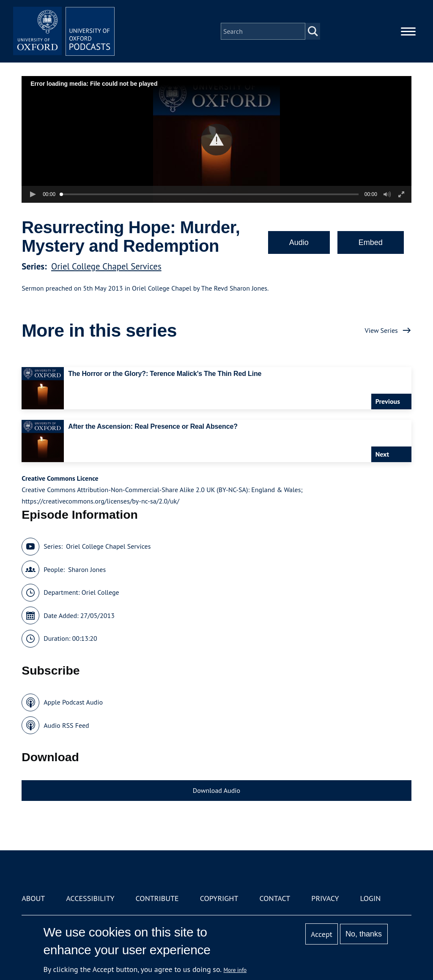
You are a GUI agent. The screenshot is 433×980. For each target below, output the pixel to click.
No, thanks (364, 934)
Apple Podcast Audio (73, 702)
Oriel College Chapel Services (106, 266)
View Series (381, 330)
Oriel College (100, 592)
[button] (217, 140)
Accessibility (90, 898)
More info (235, 970)
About (33, 898)
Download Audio (216, 790)
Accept (322, 934)
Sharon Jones (87, 569)
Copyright (219, 898)
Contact (275, 898)
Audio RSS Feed (66, 725)
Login (371, 898)
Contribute (157, 898)
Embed (371, 242)
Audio (299, 242)
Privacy (325, 898)
